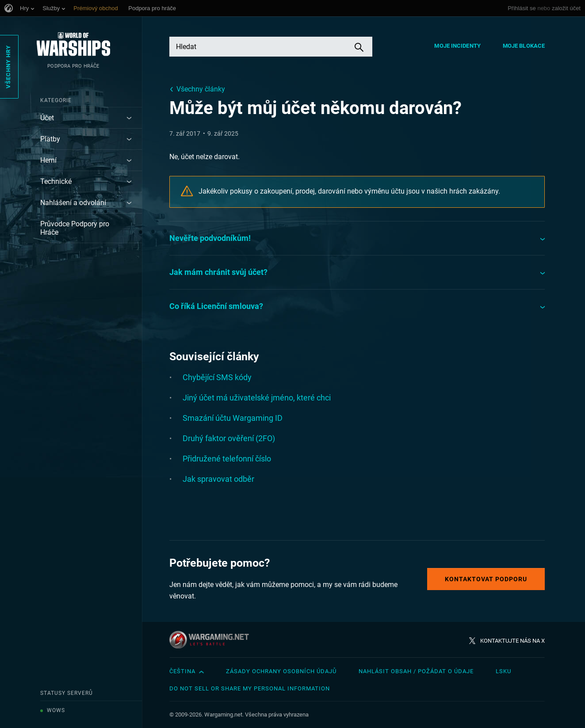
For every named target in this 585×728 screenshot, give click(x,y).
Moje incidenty (457, 46)
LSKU (503, 671)
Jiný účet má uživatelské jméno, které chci (257, 398)
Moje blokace (524, 46)
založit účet (566, 8)
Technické (56, 181)
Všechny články (201, 89)
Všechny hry (8, 67)
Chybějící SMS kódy (217, 377)
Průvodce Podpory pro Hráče (75, 228)
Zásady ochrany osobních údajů (281, 671)
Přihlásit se (522, 8)
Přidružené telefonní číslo (227, 459)
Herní (48, 160)
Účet (47, 118)
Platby (50, 139)
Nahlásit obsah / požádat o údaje (416, 671)
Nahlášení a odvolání (73, 203)
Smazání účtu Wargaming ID (233, 418)
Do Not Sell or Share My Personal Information (250, 688)
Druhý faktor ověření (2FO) (229, 438)
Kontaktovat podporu (486, 579)
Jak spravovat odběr (218, 479)
